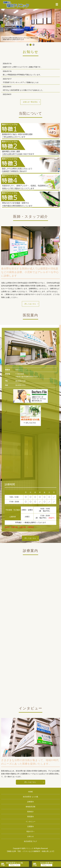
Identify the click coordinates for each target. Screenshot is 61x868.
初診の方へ (30, 831)
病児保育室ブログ (30, 841)
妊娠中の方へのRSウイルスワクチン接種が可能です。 (22, 67)
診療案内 (30, 802)
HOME (30, 792)
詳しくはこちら (30, 304)
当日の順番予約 (47, 863)
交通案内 (30, 826)
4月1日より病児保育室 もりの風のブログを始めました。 (23, 90)
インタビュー (30, 822)
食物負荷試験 (30, 807)
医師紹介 (30, 812)
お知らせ (30, 836)
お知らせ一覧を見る (30, 102)
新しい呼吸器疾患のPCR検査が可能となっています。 (22, 75)
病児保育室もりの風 (14, 863)
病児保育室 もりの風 (30, 797)
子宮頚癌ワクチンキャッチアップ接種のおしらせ (21, 82)
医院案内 (30, 817)
